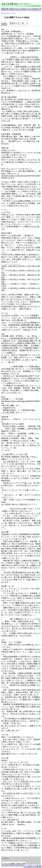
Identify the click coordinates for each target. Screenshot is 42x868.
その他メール (25, 9)
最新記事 (5, 9)
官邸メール (14, 9)
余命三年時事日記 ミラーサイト (16, 4)
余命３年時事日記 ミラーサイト (24, 854)
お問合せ (35, 9)
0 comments (13, 13)
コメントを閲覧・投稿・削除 (14, 864)
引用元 (4, 24)
